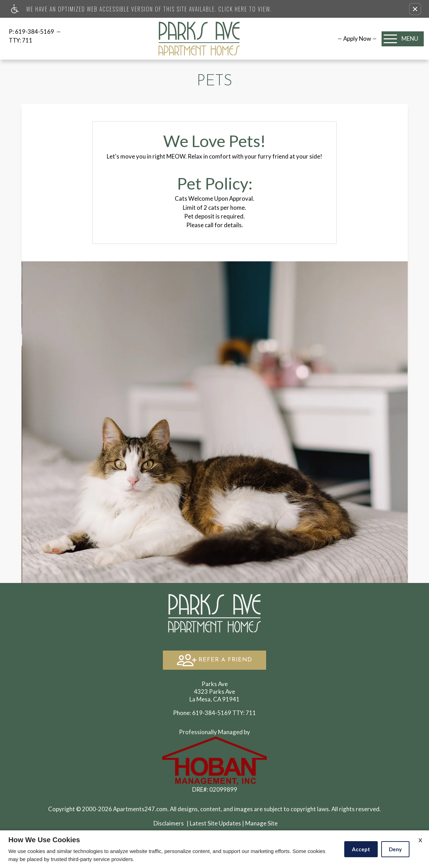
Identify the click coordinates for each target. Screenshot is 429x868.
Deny (395, 849)
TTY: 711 (214, 713)
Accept (361, 849)
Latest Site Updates (215, 823)
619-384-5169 (35, 32)
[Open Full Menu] (403, 39)
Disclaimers (169, 823)
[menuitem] (357, 39)
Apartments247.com (140, 809)
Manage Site (261, 823)
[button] (415, 9)
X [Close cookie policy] (420, 840)
